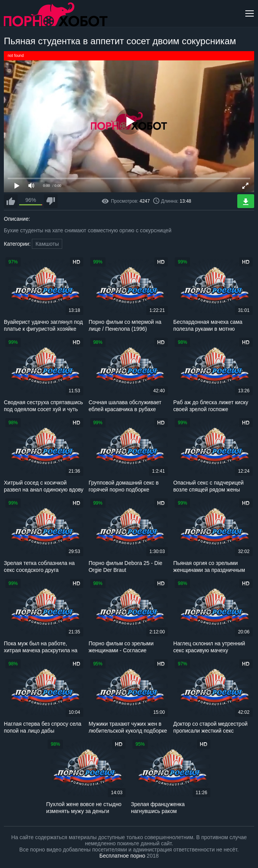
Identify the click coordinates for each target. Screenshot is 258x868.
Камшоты (47, 244)
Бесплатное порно (122, 856)
